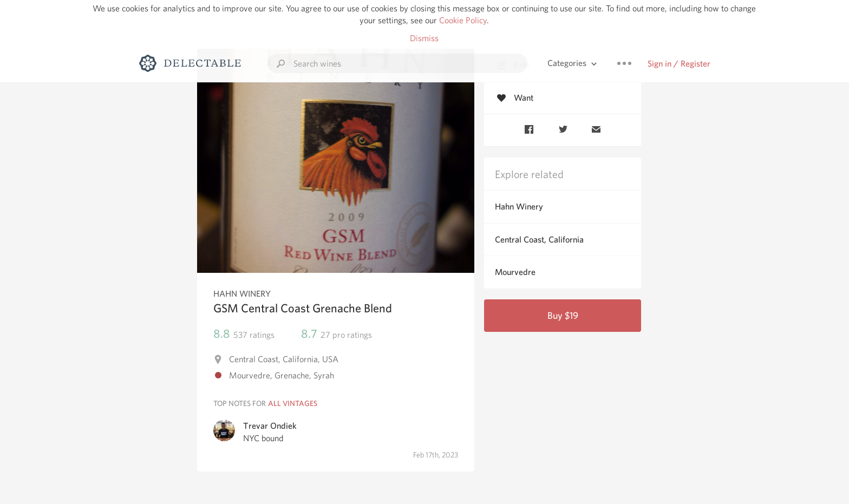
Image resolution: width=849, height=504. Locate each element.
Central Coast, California (539, 240)
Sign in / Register (679, 64)
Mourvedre (515, 272)
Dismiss (424, 38)
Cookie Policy (463, 20)
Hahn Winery (519, 207)
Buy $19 (563, 315)
